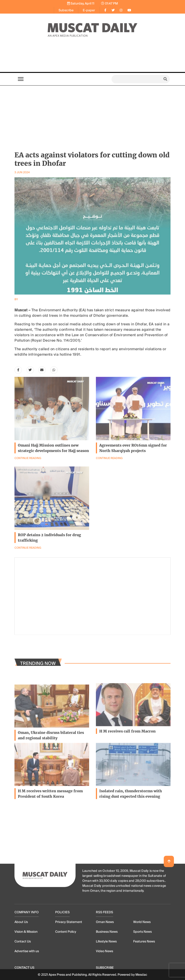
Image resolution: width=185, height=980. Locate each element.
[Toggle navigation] (21, 79)
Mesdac (141, 975)
